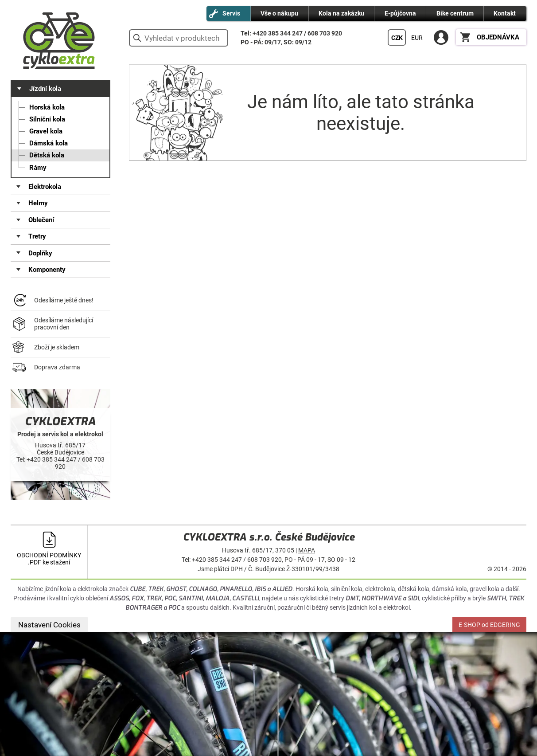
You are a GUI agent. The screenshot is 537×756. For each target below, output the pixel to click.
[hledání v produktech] (179, 38)
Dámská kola (49, 143)
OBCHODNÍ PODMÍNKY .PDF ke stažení (49, 559)
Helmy (38, 203)
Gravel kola (46, 131)
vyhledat (137, 38)
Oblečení (41, 220)
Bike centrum (455, 13)
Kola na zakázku (341, 13)
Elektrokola (45, 187)
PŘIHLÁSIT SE (441, 37)
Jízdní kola (45, 89)
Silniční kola (47, 119)
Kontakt (505, 13)
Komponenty (47, 270)
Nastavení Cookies (49, 625)
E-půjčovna (400, 13)
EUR (417, 38)
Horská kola (47, 107)
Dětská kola (47, 155)
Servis (231, 13)
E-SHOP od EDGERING (489, 625)
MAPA (307, 550)
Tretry (37, 236)
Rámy (38, 168)
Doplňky (40, 253)
